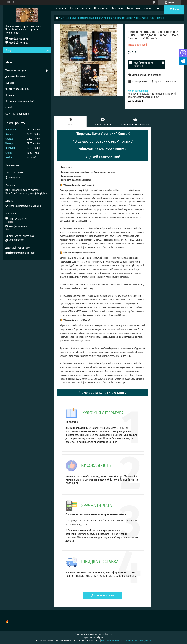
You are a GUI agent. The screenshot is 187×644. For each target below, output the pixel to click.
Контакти (118, 8)
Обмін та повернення (17, 114)
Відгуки (10, 83)
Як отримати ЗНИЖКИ (17, 89)
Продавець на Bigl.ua (93, 637)
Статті (9, 107)
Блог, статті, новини (140, 8)
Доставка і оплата (15, 76)
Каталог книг (79, 8)
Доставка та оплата (103, 595)
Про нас (99, 8)
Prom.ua (109, 634)
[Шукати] (48, 50)
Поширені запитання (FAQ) (20, 101)
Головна (58, 8)
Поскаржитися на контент (113, 641)
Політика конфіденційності (138, 641)
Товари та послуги (16, 70)
